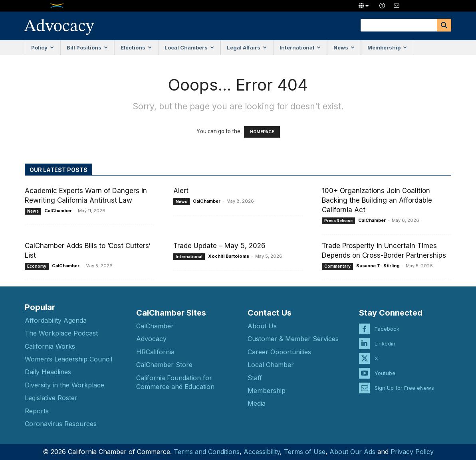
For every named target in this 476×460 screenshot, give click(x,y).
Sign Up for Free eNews (404, 382)
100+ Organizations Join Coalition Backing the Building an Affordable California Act (377, 200)
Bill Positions (87, 47)
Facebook (387, 323)
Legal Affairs (247, 47)
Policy (43, 47)
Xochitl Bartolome (229, 256)
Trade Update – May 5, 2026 (219, 246)
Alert (181, 191)
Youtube (385, 367)
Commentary (337, 266)
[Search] (444, 25)
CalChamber (58, 211)
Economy (37, 266)
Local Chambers (189, 47)
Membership (387, 47)
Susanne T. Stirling (378, 266)
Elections (136, 47)
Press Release (338, 221)
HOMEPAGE (262, 132)
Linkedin (385, 338)
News (344, 47)
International (300, 47)
